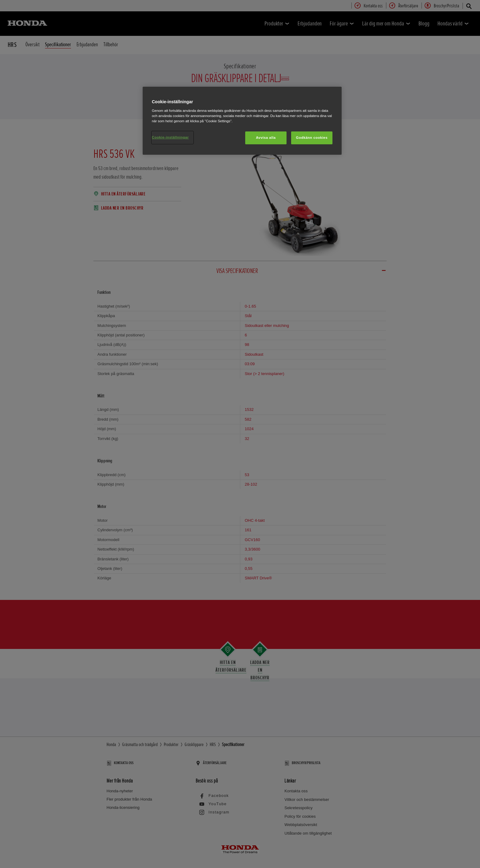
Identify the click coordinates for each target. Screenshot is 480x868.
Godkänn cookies (312, 138)
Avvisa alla (266, 138)
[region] (242, 121)
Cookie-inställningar (170, 137)
